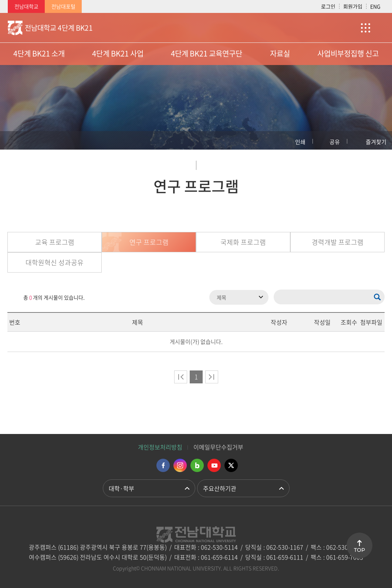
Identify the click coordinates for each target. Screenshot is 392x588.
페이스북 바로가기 (163, 465)
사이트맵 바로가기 (366, 28)
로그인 (328, 6)
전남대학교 (26, 6)
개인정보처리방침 (160, 447)
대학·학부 (121, 488)
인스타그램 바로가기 (180, 465)
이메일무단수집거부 (218, 447)
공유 (335, 142)
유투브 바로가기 (214, 465)
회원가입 (353, 6)
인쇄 (300, 142)
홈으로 (13, 140)
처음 (181, 377)
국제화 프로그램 (243, 242)
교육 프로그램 (55, 242)
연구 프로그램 (149, 242)
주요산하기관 (220, 488)
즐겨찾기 (376, 142)
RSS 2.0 (13, 297)
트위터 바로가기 (231, 465)
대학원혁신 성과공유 (55, 262)
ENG (375, 6)
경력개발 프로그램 (338, 242)
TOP (359, 550)
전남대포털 (63, 6)
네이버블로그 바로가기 (197, 465)
